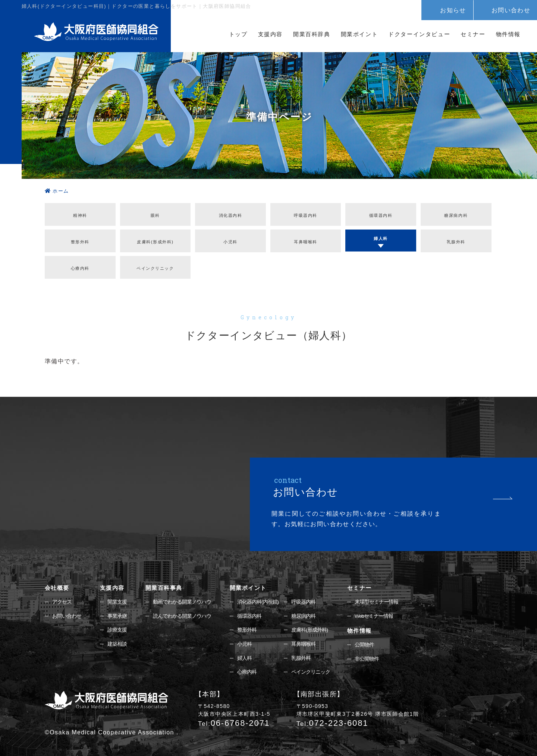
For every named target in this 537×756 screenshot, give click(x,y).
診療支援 (117, 624)
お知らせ (453, 10)
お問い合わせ (511, 10)
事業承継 (117, 610)
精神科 (80, 213)
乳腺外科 (456, 238)
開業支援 (117, 595)
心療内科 (80, 262)
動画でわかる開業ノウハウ (182, 595)
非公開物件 (367, 653)
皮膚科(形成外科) (155, 238)
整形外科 (80, 238)
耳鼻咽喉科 (306, 238)
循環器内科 (381, 213)
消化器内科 (230, 213)
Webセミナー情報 (374, 610)
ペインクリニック (155, 262)
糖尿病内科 (456, 213)
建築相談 (117, 638)
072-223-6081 (332, 718)
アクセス (62, 595)
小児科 (244, 638)
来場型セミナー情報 (376, 595)
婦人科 (381, 235)
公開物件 (364, 639)
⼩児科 (230, 238)
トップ (238, 34)
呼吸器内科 (306, 213)
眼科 (155, 213)
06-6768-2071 (234, 718)
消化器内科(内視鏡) (258, 595)
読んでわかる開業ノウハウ (182, 610)
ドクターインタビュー (419, 34)
